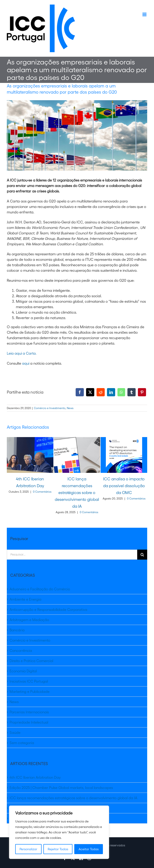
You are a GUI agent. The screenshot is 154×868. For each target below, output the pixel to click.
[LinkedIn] (111, 392)
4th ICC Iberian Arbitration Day (35, 777)
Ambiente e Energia (25, 599)
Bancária (17, 630)
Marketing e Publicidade (30, 691)
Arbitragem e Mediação (29, 620)
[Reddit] (101, 392)
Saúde (15, 732)
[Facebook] (80, 392)
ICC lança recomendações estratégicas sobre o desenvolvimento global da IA (77, 493)
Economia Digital (23, 671)
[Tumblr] (132, 392)
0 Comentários (42, 492)
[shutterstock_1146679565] (77, 135)
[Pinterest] (142, 392)
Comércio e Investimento (50, 408)
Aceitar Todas (89, 849)
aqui (26, 363)
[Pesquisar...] (72, 555)
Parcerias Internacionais (29, 712)
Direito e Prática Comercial (31, 661)
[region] (59, 832)
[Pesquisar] (142, 555)
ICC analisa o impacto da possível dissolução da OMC (124, 486)
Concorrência (21, 650)
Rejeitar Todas (58, 849)
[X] (90, 392)
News (70, 408)
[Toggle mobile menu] (145, 14)
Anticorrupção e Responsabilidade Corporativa (48, 609)
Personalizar (28, 849)
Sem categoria (22, 743)
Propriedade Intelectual (29, 722)
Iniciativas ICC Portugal (29, 681)
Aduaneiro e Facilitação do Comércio (40, 589)
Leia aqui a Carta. (22, 353)
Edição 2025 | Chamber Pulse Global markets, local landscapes (61, 788)
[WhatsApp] (121, 392)
